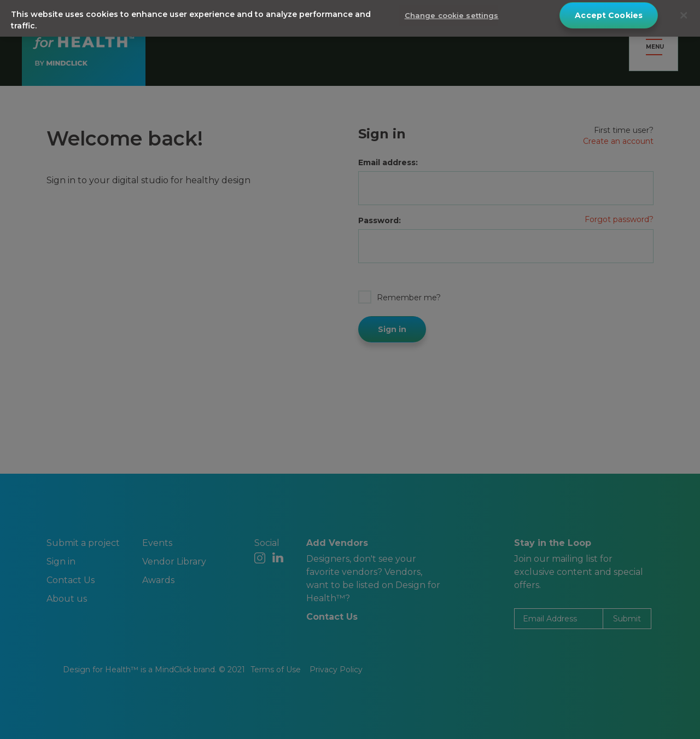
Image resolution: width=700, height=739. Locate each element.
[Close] (684, 13)
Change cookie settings (452, 13)
